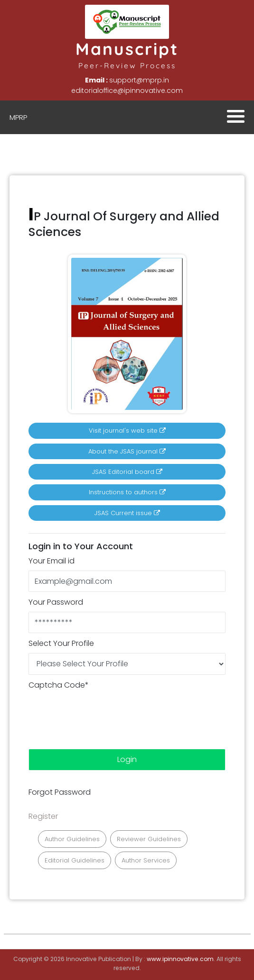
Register (43, 816)
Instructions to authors (127, 492)
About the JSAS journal (127, 451)
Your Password (56, 602)
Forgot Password (60, 792)
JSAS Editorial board (127, 472)
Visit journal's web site (127, 431)
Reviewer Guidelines (149, 839)
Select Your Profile (61, 643)
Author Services (146, 860)
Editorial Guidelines (75, 860)
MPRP (18, 117)
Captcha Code (59, 685)
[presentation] (101, 713)
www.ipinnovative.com (180, 959)
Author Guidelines (72, 839)
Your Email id (52, 561)
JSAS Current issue (127, 513)
